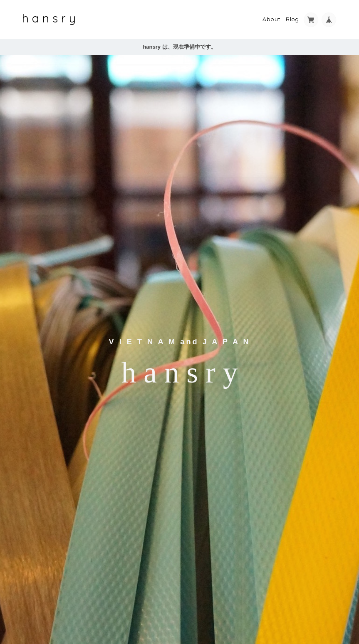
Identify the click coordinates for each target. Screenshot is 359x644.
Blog (292, 19)
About (272, 19)
